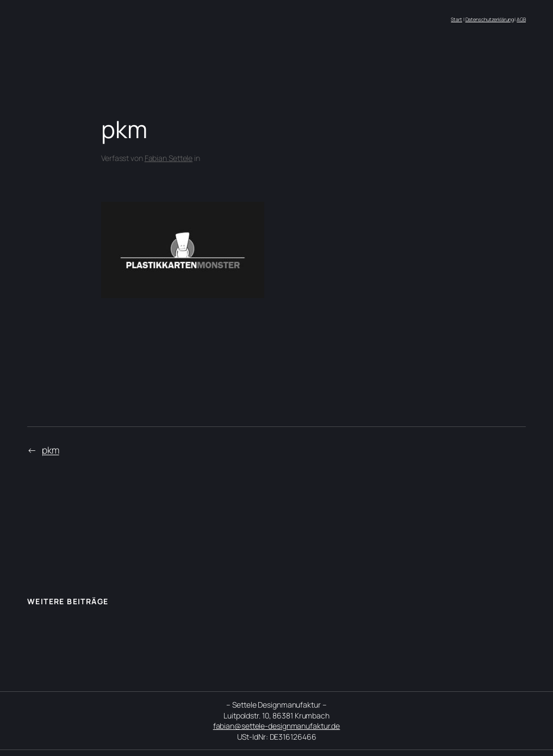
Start (456, 19)
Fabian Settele (169, 158)
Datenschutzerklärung (490, 19)
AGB (521, 19)
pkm (51, 450)
